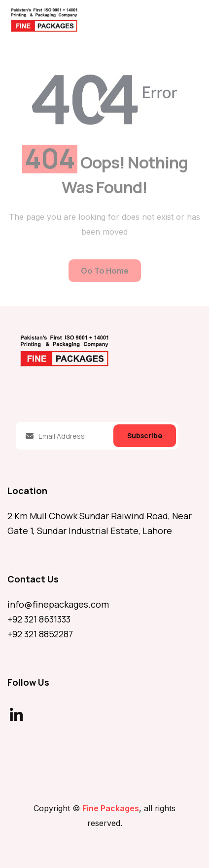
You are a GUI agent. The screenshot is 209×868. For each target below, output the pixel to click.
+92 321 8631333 (39, 619)
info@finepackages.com (58, 604)
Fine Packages (111, 808)
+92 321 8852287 (40, 634)
